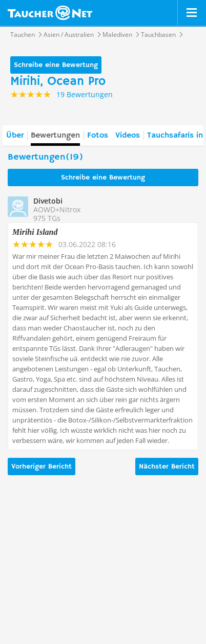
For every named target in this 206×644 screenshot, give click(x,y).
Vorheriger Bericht (42, 467)
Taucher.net (50, 13)
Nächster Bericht (167, 467)
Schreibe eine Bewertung (56, 65)
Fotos (98, 136)
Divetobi (48, 201)
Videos (128, 136)
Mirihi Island (35, 232)
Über (15, 136)
